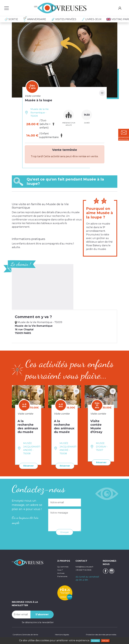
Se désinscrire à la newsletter (38, 622)
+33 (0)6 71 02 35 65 (86, 569)
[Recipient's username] (21, 614)
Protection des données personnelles (96, 634)
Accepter (94, 640)
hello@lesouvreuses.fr (88, 566)
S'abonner (42, 614)
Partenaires (64, 579)
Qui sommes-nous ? (63, 569)
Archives (62, 576)
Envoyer (64, 531)
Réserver (27, 465)
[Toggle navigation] (7, 8)
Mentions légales (60, 634)
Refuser (107, 640)
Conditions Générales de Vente (29, 634)
